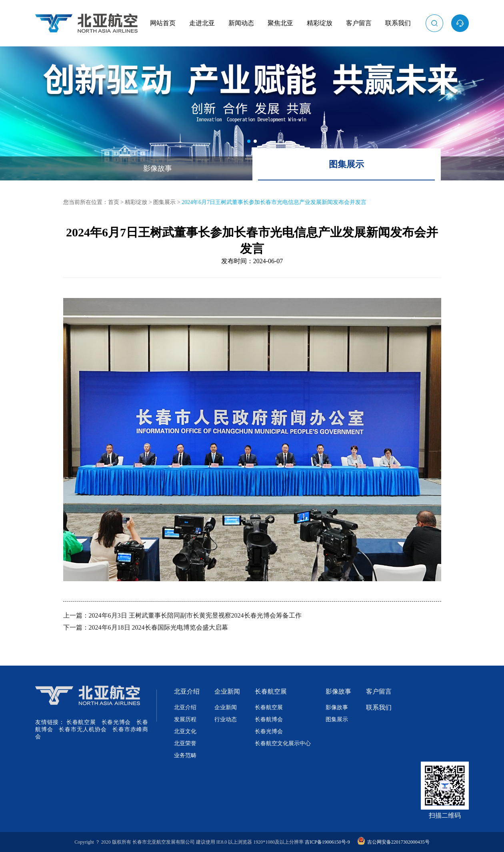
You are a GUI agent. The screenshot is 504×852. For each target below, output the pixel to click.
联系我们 (398, 23)
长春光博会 (116, 722)
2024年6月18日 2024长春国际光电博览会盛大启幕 (158, 627)
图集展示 (346, 164)
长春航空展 (81, 722)
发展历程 (185, 719)
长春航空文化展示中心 (283, 743)
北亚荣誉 (185, 743)
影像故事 (158, 168)
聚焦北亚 (280, 23)
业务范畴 (185, 755)
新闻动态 (241, 23)
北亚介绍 (187, 691)
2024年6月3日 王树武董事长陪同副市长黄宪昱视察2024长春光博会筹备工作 (195, 615)
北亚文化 (185, 731)
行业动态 (226, 719)
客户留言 (359, 23)
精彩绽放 (320, 23)
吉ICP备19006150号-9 (327, 842)
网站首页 (163, 23)
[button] (249, 141)
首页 (114, 202)
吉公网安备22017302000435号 (393, 842)
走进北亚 (202, 23)
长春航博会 (269, 719)
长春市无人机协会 (83, 729)
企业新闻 (227, 691)
